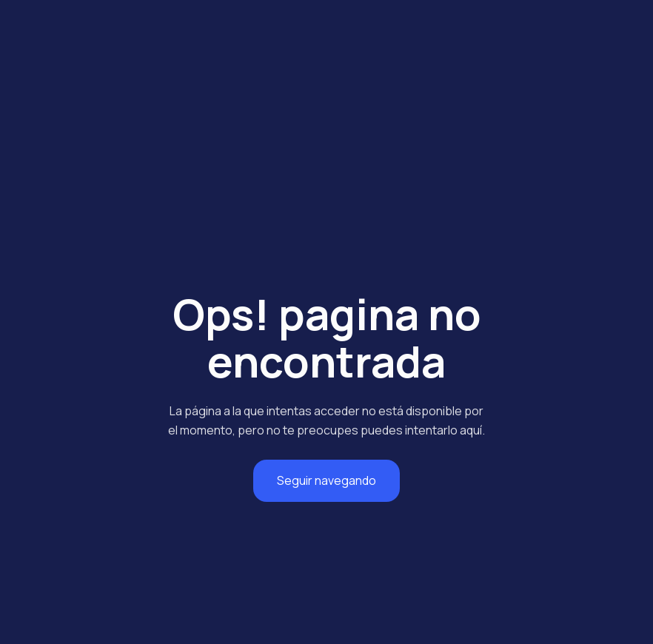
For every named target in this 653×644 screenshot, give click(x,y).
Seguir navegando (326, 480)
